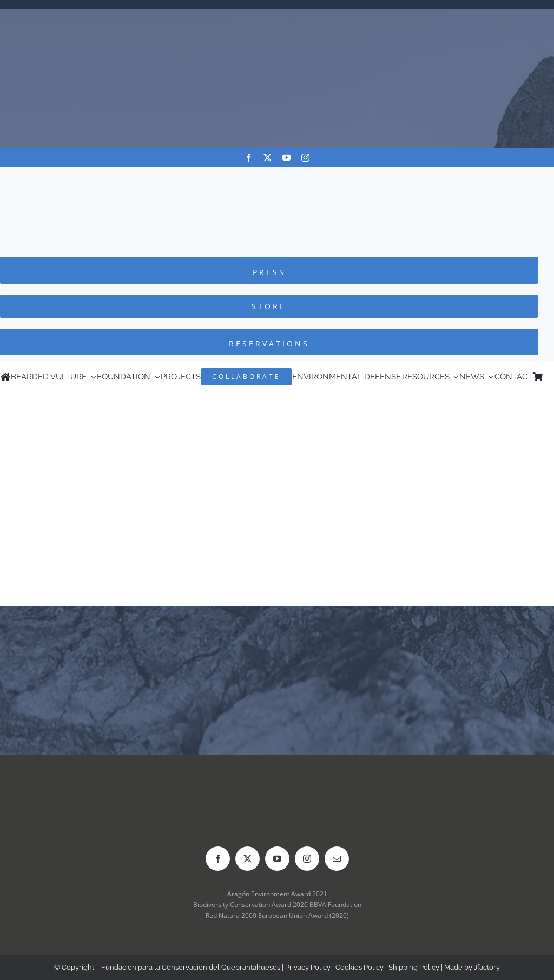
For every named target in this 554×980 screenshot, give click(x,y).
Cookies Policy (360, 967)
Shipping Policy (414, 967)
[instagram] (305, 158)
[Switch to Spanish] (549, 377)
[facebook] (249, 158)
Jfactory (487, 967)
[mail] (337, 859)
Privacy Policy (308, 967)
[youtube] (286, 158)
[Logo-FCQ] (277, 177)
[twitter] (268, 158)
